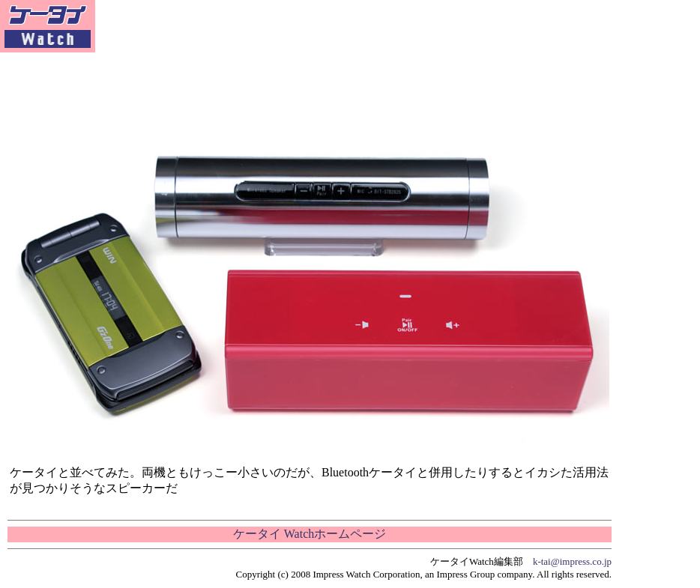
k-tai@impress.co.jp (572, 561)
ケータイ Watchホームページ (310, 534)
